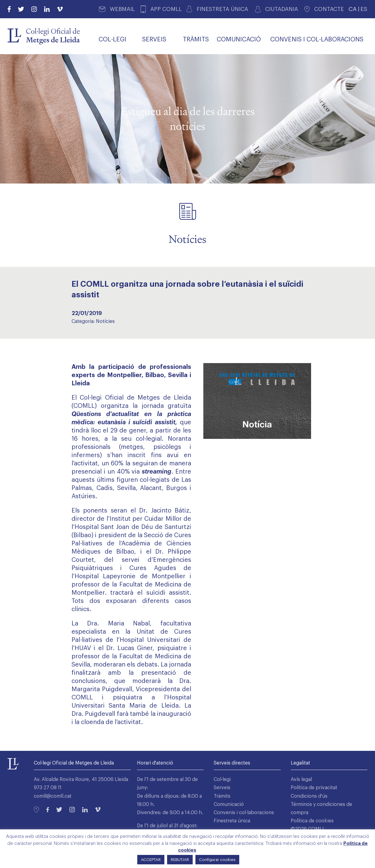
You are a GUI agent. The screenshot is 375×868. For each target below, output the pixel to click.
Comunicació (229, 804)
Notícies (105, 321)
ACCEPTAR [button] (151, 860)
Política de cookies (312, 821)
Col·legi (222, 779)
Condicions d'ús (309, 796)
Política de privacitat (314, 788)
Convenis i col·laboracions (244, 813)
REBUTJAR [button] (180, 860)
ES (364, 9)
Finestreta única (232, 821)
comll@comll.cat (53, 796)
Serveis (222, 788)
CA (353, 9)
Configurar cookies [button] (217, 860)
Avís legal (301, 779)
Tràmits (222, 796)
